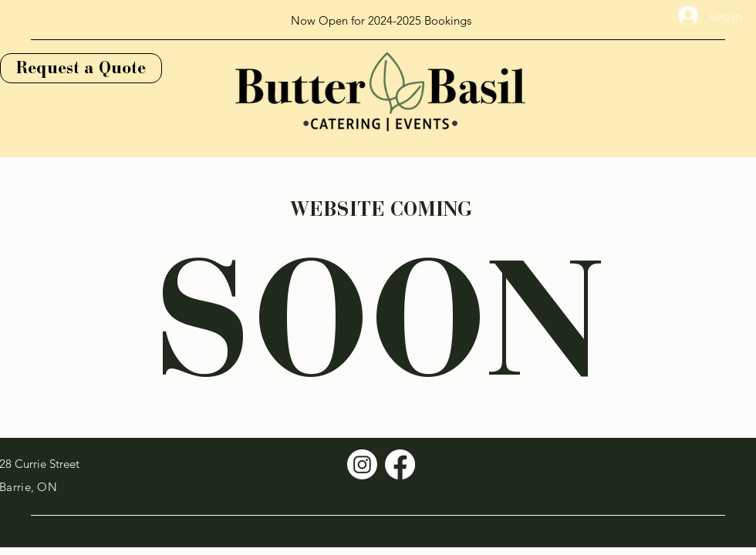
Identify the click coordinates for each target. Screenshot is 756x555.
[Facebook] (400, 464)
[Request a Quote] (81, 68)
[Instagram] (362, 464)
